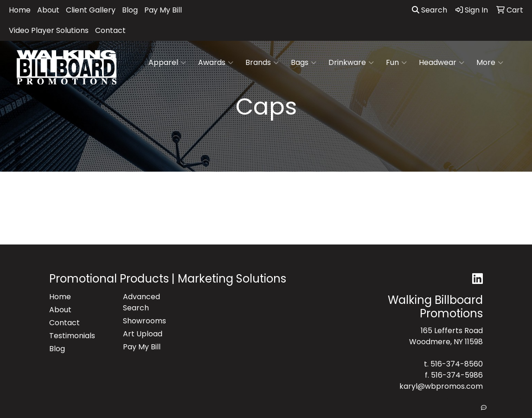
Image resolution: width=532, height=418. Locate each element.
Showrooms (144, 321)
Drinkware (351, 63)
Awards (216, 63)
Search (429, 10)
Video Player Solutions (49, 30)
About (48, 10)
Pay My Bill (163, 10)
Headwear (442, 63)
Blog (130, 10)
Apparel (167, 63)
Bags (304, 63)
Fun (396, 63)
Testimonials (72, 336)
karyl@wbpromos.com (441, 386)
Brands (262, 63)
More (490, 63)
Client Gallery (91, 10)
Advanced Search (141, 302)
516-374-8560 (457, 364)
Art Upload (143, 334)
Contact (110, 30)
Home (20, 10)
